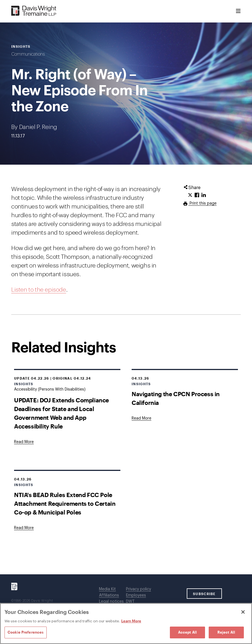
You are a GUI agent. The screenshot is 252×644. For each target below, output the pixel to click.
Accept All (187, 632)
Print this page (202, 203)
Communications (28, 54)
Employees (136, 595)
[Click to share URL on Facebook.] (197, 195)
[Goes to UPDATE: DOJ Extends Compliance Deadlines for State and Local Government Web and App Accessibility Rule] (24, 442)
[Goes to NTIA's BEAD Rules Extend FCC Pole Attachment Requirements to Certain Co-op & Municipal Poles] (24, 528)
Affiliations (109, 595)
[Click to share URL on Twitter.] (190, 195)
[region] (126, 623)
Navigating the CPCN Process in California (176, 398)
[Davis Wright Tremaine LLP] (34, 11)
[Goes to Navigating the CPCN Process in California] (141, 418)
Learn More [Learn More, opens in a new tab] (131, 621)
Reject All (226, 632)
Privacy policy (139, 589)
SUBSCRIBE (204, 594)
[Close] (243, 612)
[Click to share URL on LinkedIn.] (204, 195)
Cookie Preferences (26, 632)
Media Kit (107, 589)
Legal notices (111, 602)
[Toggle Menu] (238, 11)
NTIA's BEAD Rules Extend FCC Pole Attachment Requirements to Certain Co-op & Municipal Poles (65, 503)
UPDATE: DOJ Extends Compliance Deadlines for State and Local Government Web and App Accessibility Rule (61, 413)
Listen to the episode (39, 290)
